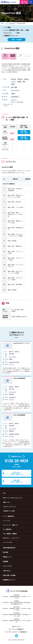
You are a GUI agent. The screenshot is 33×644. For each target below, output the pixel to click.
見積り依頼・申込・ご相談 (24, 132)
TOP (4, 493)
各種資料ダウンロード (9, 580)
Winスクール (15, 626)
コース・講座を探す (9, 516)
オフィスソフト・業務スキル (11, 525)
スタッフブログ (7, 566)
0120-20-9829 (17, 461)
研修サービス (7, 502)
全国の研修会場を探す (9, 548)
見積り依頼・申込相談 (9, 575)
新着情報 (6, 561)
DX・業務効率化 (7, 529)
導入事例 (6, 552)
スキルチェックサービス (9, 507)
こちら (23, 317)
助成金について (7, 557)
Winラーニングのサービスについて (13, 498)
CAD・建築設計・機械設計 (10, 534)
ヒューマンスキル (8, 542)
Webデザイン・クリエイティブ (11, 538)
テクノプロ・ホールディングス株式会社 (15, 632)
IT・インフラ (6, 521)
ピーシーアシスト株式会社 (15, 629)
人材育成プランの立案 (9, 511)
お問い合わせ (7, 571)
